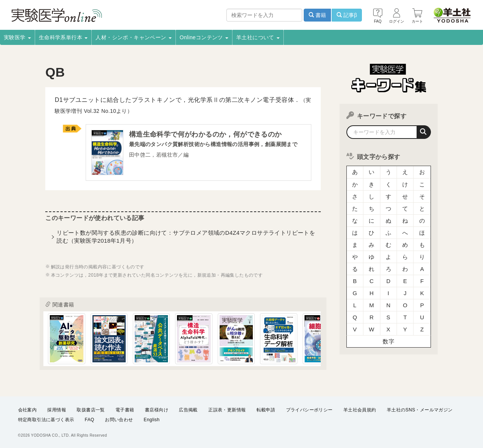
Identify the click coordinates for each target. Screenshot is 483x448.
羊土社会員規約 (360, 410)
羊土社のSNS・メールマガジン (420, 410)
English (152, 420)
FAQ (90, 420)
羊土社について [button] (258, 37)
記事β (347, 15)
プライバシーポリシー (309, 410)
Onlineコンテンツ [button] (204, 37)
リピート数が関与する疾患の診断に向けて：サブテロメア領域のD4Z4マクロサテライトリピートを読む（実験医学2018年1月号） (186, 237)
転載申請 (266, 410)
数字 (388, 341)
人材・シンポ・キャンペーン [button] (134, 37)
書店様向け (157, 410)
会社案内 (28, 410)
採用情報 (57, 410)
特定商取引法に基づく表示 (46, 420)
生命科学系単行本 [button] (63, 37)
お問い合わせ (119, 420)
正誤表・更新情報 (227, 410)
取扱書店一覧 (91, 410)
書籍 (317, 15)
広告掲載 (188, 410)
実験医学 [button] (17, 37)
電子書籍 (125, 410)
